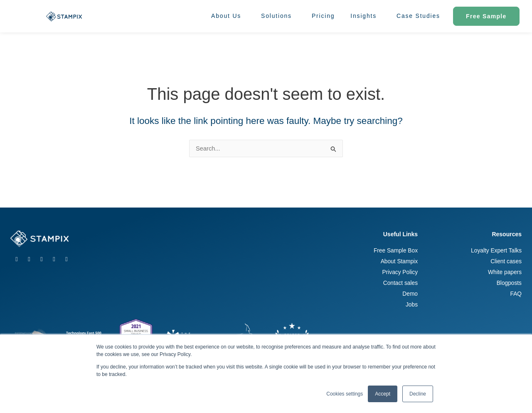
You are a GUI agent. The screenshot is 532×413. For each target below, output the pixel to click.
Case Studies (418, 16)
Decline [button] (418, 394)
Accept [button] (383, 394)
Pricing (323, 16)
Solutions (278, 16)
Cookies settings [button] (345, 394)
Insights (366, 16)
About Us (228, 16)
